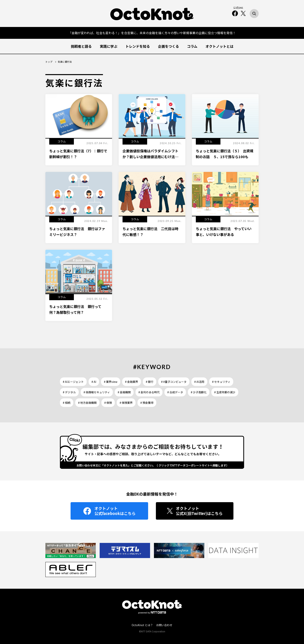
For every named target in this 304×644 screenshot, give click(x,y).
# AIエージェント (73, 382)
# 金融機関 (124, 392)
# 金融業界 (132, 382)
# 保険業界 (126, 403)
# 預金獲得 (147, 403)
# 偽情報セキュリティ (97, 392)
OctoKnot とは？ (142, 625)
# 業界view (111, 382)
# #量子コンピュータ (174, 382)
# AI (94, 382)
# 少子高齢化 (199, 392)
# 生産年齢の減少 (225, 392)
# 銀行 (150, 382)
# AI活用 (199, 382)
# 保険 (108, 403)
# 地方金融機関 (87, 403)
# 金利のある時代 (149, 392)
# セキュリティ (221, 382)
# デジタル (69, 392)
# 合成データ (175, 392)
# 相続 (67, 403)
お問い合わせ (164, 625)
